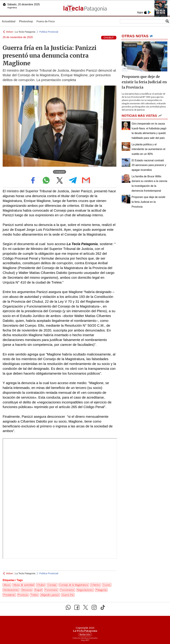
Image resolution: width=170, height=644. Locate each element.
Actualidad (9, 21)
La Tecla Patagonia (25, 32)
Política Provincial (49, 32)
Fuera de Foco (46, 21)
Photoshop (26, 21)
